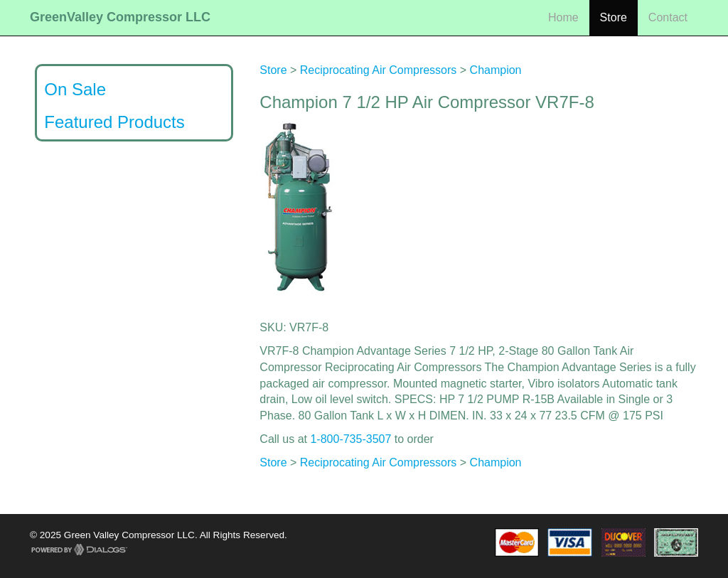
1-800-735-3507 (350, 439)
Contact (668, 17)
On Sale (75, 89)
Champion (496, 70)
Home (563, 17)
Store (614, 17)
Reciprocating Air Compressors (379, 70)
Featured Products (114, 122)
